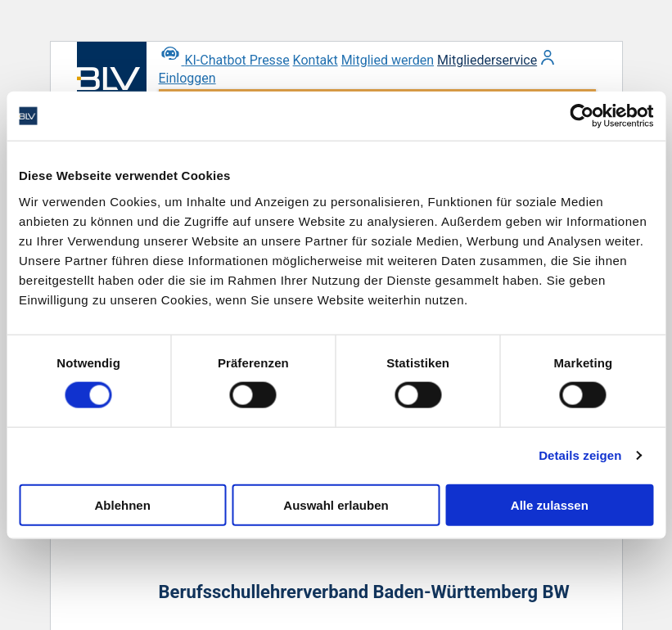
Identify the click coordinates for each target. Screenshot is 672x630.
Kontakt (316, 60)
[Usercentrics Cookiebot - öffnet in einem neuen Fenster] (582, 116)
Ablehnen (123, 504)
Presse (270, 60)
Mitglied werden (388, 60)
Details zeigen (580, 455)
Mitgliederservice (487, 60)
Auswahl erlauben (336, 504)
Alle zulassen (550, 504)
